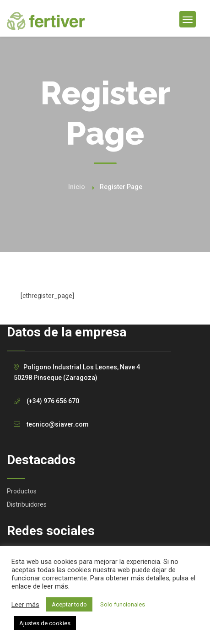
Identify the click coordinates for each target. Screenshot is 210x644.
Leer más (25, 605)
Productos (22, 491)
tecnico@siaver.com (58, 424)
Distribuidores (27, 504)
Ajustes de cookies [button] (45, 623)
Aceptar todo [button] (69, 604)
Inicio (77, 187)
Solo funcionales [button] (123, 604)
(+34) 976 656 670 (53, 401)
